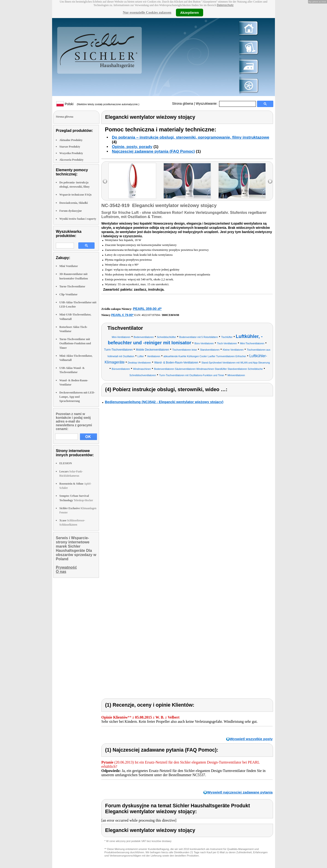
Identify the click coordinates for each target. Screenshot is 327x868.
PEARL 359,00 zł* (147, 309)
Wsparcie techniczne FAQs (76, 195)
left (105, 181)
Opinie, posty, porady (132, 147)
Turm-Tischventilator (72, 286)
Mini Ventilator (69, 266)
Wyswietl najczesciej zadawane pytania (240, 792)
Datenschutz (225, 5)
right (270, 181)
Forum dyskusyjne (71, 211)
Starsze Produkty (70, 147)
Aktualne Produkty (71, 140)
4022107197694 (151, 315)
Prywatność (66, 567)
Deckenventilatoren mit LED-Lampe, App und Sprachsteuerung (77, 397)
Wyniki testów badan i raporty (78, 219)
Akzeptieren (189, 12)
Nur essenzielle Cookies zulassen (147, 12)
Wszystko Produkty (71, 153)
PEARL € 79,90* (122, 315)
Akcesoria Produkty (71, 160)
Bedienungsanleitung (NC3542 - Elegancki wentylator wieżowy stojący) (164, 402)
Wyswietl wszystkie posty (251, 739)
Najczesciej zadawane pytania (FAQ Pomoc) (153, 151)
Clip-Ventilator (68, 294)
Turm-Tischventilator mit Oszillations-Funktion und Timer (75, 343)
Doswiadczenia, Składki (74, 203)
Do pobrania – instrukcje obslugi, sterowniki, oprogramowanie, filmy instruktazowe (191, 137)
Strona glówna (183, 104)
